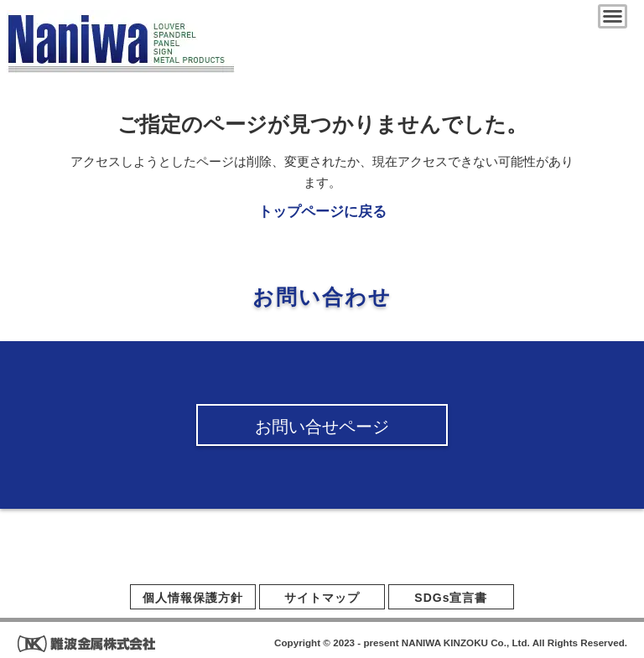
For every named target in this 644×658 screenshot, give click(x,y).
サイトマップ (322, 598)
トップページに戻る (322, 212)
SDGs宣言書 (451, 598)
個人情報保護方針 (193, 598)
